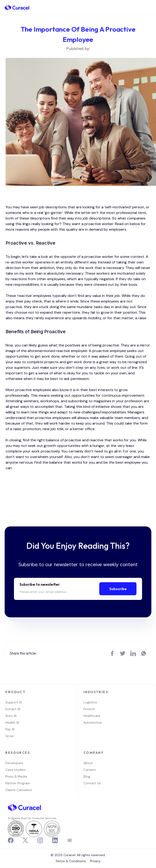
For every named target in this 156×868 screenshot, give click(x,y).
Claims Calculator (19, 790)
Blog (87, 776)
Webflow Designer (80, 858)
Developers (14, 763)
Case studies (15, 770)
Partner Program (18, 783)
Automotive (93, 722)
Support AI (14, 702)
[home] (17, 7)
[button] (149, 7)
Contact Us (92, 783)
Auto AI (11, 716)
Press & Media (16, 776)
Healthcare (92, 716)
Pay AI (10, 729)
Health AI (12, 722)
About (88, 763)
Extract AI (13, 709)
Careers (90, 770)
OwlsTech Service (79, 867)
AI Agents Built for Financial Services (32, 818)
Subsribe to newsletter (40, 584)
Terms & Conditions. (71, 861)
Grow (9, 736)
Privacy (95, 861)
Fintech (89, 709)
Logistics (90, 702)
